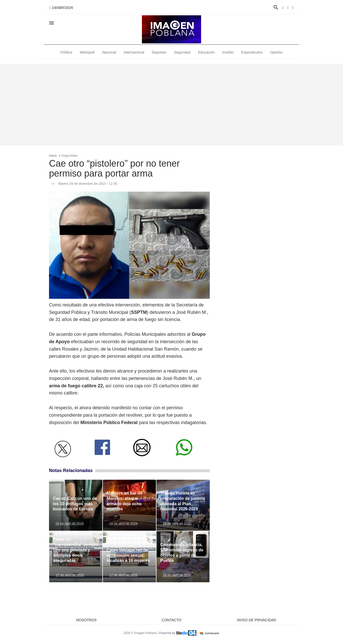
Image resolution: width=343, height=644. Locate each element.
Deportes (159, 52)
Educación (206, 52)
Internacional (134, 52)
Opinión (276, 52)
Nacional (109, 52)
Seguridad (182, 52)
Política (66, 52)
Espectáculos (252, 52)
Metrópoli (87, 52)
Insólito (228, 52)
